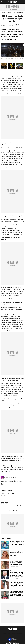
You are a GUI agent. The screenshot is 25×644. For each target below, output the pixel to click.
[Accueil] (12, 2)
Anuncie (20, 633)
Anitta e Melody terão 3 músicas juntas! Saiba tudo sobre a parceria (16, 563)
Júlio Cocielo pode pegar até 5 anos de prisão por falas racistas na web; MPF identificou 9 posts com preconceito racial (17, 594)
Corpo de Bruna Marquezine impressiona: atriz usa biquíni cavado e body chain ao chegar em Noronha (17, 584)
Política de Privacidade (7, 633)
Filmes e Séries (4, 496)
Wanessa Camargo (6, 506)
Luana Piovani (4, 508)
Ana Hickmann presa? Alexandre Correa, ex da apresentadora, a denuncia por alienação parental (16, 554)
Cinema (9, 494)
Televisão (3, 494)
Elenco (14, 494)
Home (2, 12)
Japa (13, 506)
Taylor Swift (18, 506)
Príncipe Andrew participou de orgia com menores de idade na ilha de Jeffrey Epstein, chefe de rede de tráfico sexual (17, 574)
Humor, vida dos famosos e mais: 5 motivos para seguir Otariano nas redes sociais (17, 544)
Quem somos (15, 633)
